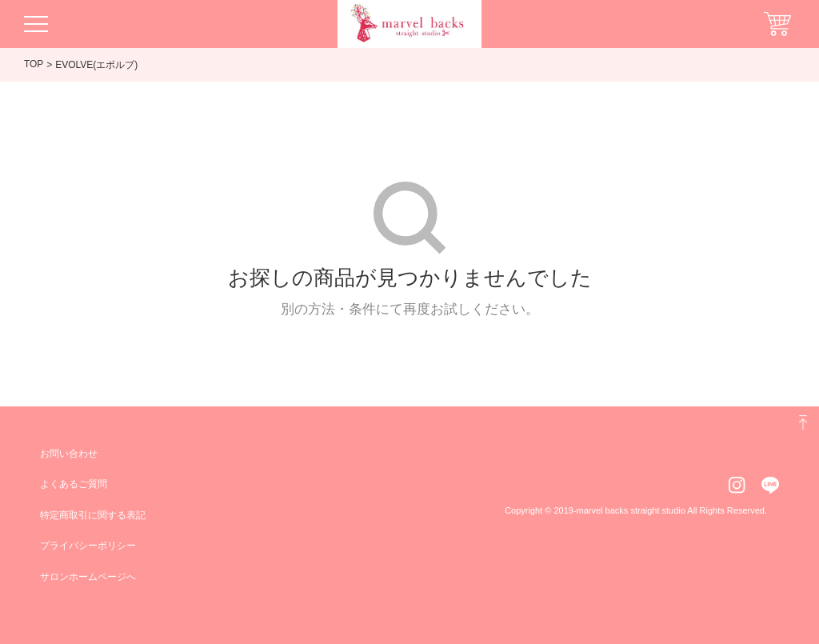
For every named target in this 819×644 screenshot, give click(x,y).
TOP (34, 64)
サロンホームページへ (88, 577)
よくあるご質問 (74, 484)
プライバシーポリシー (88, 546)
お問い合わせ (69, 454)
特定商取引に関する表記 (93, 515)
